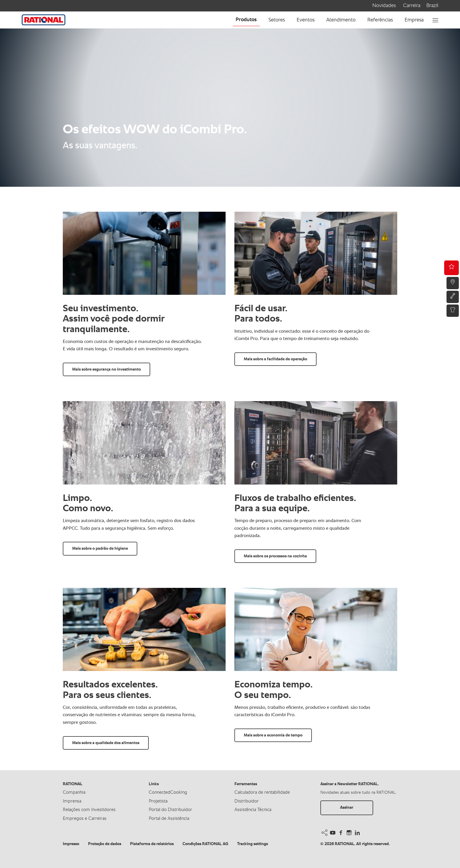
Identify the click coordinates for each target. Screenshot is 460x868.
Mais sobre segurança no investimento (106, 369)
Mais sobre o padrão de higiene (100, 549)
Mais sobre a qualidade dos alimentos (106, 743)
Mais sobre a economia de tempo (273, 735)
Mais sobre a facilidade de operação (275, 359)
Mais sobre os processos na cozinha (275, 556)
